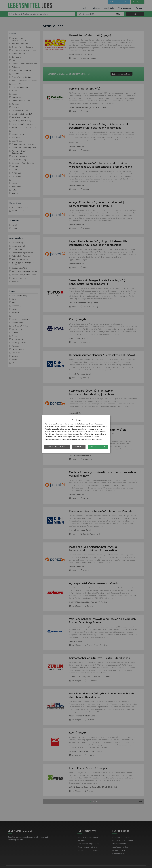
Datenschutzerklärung (94, 439)
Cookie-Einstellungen (57, 447)
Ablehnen (79, 447)
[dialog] (76, 434)
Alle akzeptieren (98, 447)
